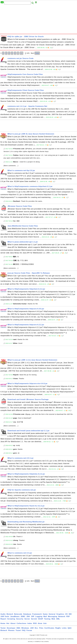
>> (22, 53)
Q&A (70, 628)
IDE (70, 614)
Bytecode (18, 614)
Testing (47, 619)
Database (27, 614)
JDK (28, 616)
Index (30, 623)
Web (53, 619)
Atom (40, 623)
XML (58, 619)
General (52, 614)
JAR (32, 628)
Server (27, 619)
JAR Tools (5, 616)
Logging (39, 616)
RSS (35, 623)
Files (41, 628)
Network (62, 616)
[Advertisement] (38, 20)
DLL (36, 628)
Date (37, 53)
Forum (29, 630)
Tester (3, 628)
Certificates (49, 628)
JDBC (23, 616)
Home (3, 623)
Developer (11, 628)
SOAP (41, 619)
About (13, 623)
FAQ (24, 630)
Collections (22, 623)
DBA (18, 628)
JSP (33, 616)
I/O (66, 614)
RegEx (58, 628)
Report (3, 619)
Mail (45, 616)
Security (20, 619)
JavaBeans (15, 616)
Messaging (53, 616)
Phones (11, 630)
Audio (3, 614)
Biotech (10, 614)
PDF (68, 616)
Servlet (34, 619)
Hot (8, 623)
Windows (25, 628)
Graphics (60, 614)
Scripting (11, 619)
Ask (45, 623)
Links (64, 628)
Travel (18, 630)
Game (45, 614)
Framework (37, 614)
